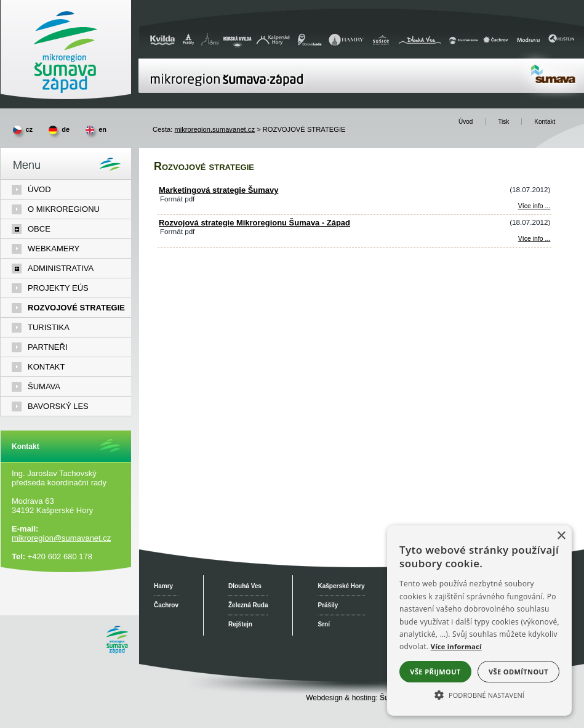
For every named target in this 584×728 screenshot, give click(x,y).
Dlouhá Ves (245, 586)
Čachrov (166, 605)
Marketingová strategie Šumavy (218, 190)
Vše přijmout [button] (435, 672)
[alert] (479, 621)
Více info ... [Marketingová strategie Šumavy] (534, 206)
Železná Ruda (248, 605)
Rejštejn (240, 624)
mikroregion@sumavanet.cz (61, 538)
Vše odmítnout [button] (518, 672)
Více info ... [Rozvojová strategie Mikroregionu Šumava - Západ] (534, 239)
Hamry (163, 586)
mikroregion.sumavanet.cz (214, 129)
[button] (479, 694)
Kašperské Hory (341, 586)
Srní (323, 624)
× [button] (561, 536)
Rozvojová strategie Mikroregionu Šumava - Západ (254, 223)
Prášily (328, 605)
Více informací (456, 646)
